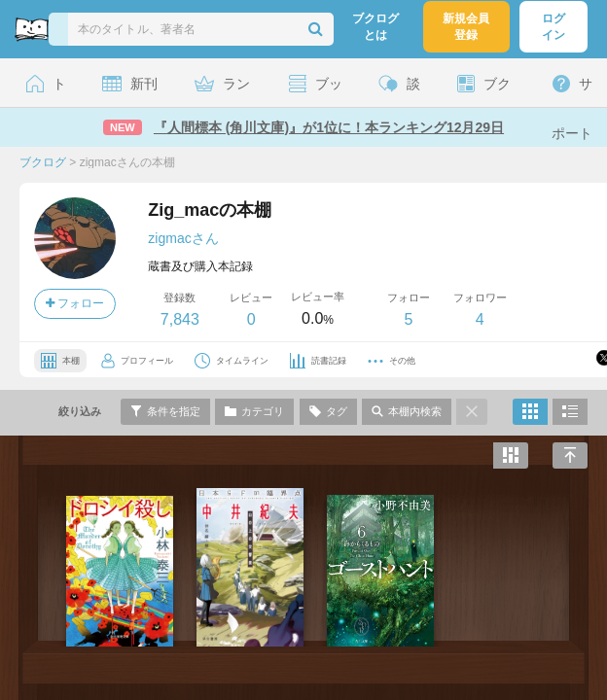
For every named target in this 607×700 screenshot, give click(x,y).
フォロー (75, 303)
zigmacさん (183, 238)
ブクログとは (375, 27)
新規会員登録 (466, 27)
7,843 (180, 319)
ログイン (553, 27)
